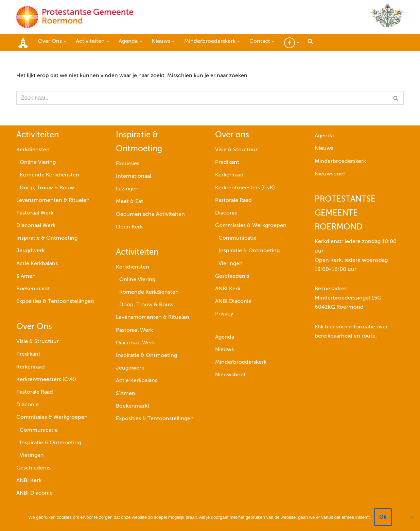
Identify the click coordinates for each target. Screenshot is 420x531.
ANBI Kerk (29, 481)
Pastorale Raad (35, 392)
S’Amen (26, 276)
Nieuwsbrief (230, 375)
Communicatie (39, 430)
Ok (383, 517)
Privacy (224, 314)
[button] (65, 41)
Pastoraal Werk (35, 213)
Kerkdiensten (33, 150)
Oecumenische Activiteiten (150, 215)
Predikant (28, 354)
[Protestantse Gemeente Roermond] (75, 17)
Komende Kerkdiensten (49, 175)
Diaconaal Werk (36, 226)
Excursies (128, 164)
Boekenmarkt (33, 289)
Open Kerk (129, 227)
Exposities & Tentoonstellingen (55, 302)
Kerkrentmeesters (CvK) (46, 380)
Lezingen (127, 189)
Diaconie (28, 405)
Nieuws (224, 350)
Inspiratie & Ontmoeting (47, 238)
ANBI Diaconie (34, 493)
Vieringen (32, 456)
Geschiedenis (33, 468)
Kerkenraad (31, 367)
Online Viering (38, 162)
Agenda (225, 337)
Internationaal (134, 176)
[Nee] (412, 517)
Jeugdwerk (30, 251)
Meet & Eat (129, 202)
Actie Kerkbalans (37, 264)
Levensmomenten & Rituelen (53, 201)
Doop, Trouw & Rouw (47, 188)
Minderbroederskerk (241, 362)
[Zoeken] (202, 98)
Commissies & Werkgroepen (52, 417)
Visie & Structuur (38, 342)
